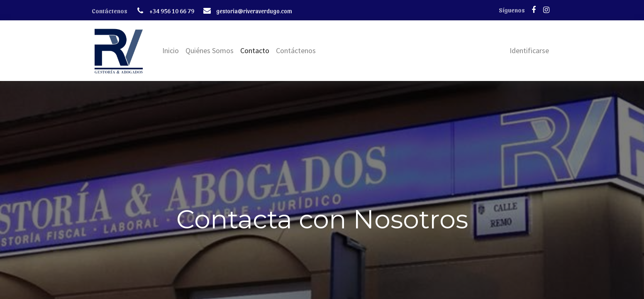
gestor (224, 11)
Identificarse (529, 50)
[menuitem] (171, 50)
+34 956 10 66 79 (172, 11)
